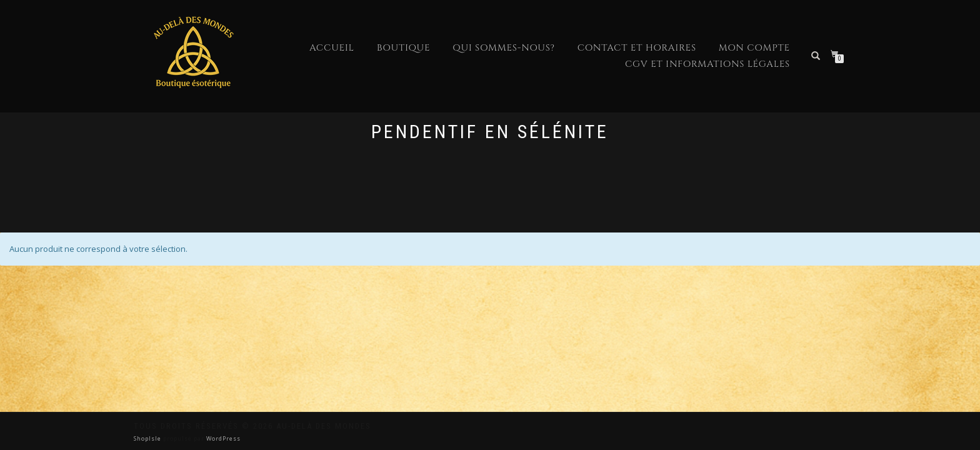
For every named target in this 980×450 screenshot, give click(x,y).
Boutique (404, 48)
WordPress (222, 438)
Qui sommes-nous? (503, 48)
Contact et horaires (637, 48)
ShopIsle (148, 438)
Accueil (332, 48)
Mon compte (754, 48)
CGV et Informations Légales (707, 64)
